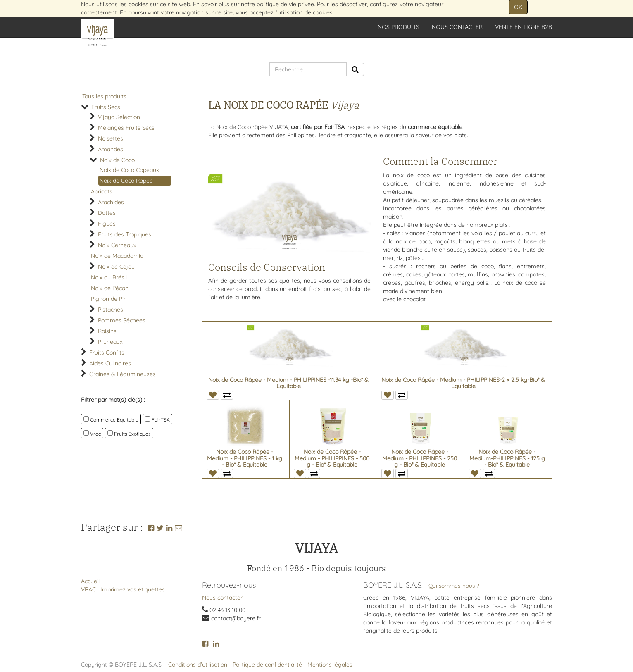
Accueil (90, 581)
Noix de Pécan (110, 288)
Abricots (102, 191)
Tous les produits (104, 96)
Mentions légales (330, 665)
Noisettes (111, 138)
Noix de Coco (117, 160)
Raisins (107, 331)
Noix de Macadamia (117, 256)
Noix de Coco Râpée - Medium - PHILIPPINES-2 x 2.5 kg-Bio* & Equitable (463, 383)
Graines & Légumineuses (123, 374)
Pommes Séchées (122, 320)
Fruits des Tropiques (125, 234)
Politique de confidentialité (267, 665)
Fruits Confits (107, 353)
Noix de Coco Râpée (126, 181)
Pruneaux (110, 342)
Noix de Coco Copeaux (129, 170)
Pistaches (111, 310)
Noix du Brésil (109, 277)
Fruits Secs (106, 107)
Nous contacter (222, 598)
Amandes (111, 149)
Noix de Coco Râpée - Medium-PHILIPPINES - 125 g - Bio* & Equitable (507, 458)
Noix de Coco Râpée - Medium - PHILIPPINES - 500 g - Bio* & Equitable (332, 458)
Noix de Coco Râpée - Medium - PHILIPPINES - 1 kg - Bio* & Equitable (245, 458)
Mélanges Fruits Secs (126, 128)
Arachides (111, 202)
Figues (107, 224)
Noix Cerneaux (117, 245)
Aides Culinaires (110, 363)
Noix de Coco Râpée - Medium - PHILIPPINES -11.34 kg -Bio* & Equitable (288, 383)
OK (518, 7)
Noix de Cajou (116, 267)
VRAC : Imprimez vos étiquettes (123, 589)
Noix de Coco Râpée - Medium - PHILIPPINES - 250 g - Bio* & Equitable (420, 458)
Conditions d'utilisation (198, 665)
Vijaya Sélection (119, 117)
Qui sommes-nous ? (454, 585)
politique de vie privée (285, 4)
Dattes (107, 213)
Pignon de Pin (109, 299)
